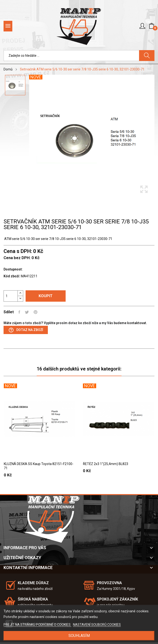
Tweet (27, 312)
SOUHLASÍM (79, 636)
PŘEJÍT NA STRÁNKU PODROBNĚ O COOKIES (37, 625)
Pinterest (36, 312)
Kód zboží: (12, 276)
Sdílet (19, 312)
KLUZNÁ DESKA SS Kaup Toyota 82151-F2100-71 (39, 466)
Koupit (46, 296)
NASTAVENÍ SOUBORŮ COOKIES (97, 625)
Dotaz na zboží (26, 330)
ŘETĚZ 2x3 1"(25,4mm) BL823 (106, 464)
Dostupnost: (13, 269)
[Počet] (11, 296)
